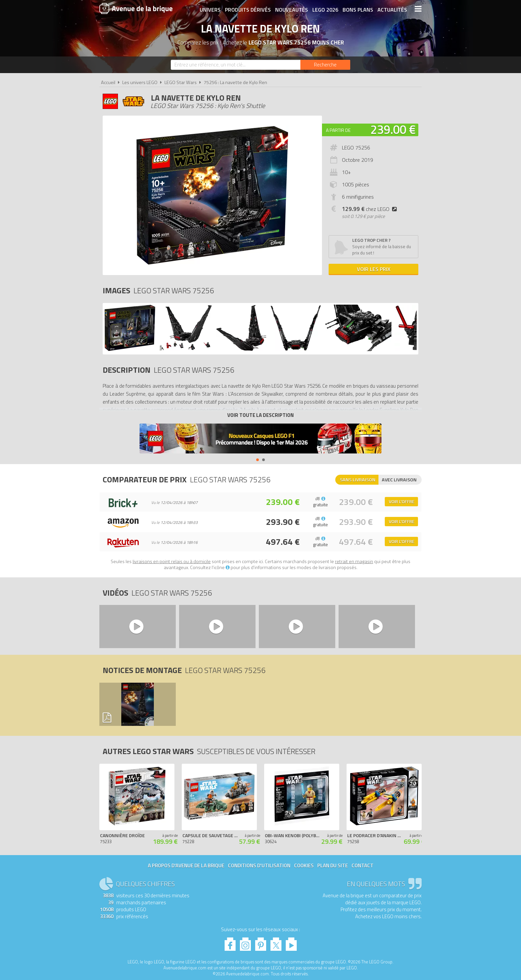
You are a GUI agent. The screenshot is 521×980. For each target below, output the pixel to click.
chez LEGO (371, 209)
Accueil (108, 82)
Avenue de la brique (136, 8)
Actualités (392, 9)
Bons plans (358, 9)
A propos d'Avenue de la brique (186, 866)
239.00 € (393, 129)
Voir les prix (374, 269)
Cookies (304, 866)
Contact (363, 866)
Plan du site (333, 866)
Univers (210, 9)
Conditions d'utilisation (259, 866)
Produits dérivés (248, 9)
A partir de (338, 130)
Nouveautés (291, 9)
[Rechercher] (325, 65)
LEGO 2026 (325, 9)
